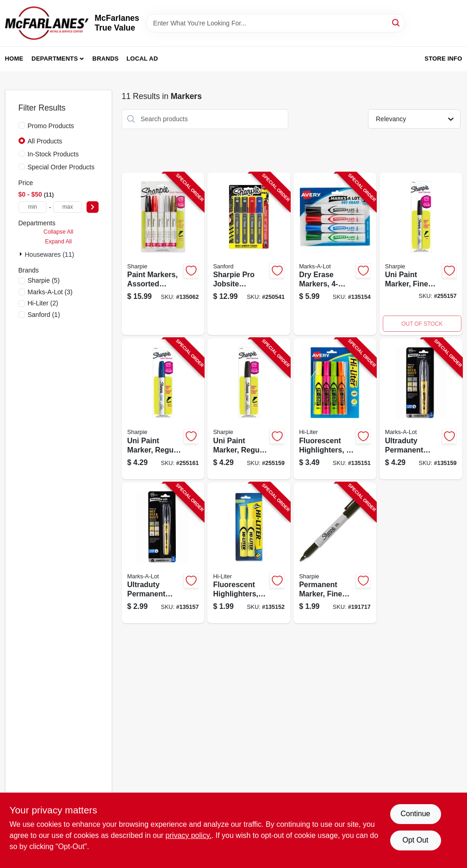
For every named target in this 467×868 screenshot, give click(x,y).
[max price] (67, 207)
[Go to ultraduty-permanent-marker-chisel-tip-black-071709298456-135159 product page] (421, 409)
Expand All (58, 242)
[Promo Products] (22, 125)
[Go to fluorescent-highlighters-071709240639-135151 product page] (335, 409)
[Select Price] (93, 207)
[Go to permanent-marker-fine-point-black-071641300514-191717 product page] (335, 553)
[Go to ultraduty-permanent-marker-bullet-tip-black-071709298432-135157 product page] (163, 553)
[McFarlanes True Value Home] (47, 23)
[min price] (33, 207)
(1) (44, 315)
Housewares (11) (50, 254)
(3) (50, 292)
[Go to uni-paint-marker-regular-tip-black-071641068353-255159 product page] (249, 409)
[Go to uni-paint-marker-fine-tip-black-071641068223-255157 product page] (421, 254)
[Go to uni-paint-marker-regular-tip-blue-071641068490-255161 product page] (163, 409)
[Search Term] (275, 23)
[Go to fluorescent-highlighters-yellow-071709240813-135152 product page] (249, 553)
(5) (44, 280)
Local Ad (142, 59)
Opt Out (415, 840)
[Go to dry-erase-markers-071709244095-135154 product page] (335, 254)
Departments (55, 59)
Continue (415, 814)
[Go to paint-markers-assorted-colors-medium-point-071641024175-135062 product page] (163, 254)
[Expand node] (22, 254)
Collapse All (58, 232)
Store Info (443, 59)
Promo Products (51, 126)
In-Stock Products (53, 154)
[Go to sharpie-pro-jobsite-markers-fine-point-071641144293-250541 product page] (249, 254)
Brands (106, 59)
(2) (43, 303)
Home (14, 59)
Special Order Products (61, 167)
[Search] (396, 22)
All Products (45, 141)
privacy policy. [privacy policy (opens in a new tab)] (189, 835)
